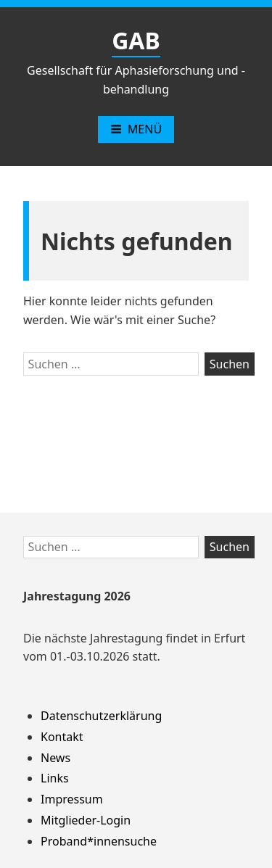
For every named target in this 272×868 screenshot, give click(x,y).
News (55, 758)
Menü (136, 129)
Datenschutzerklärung (101, 716)
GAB (136, 40)
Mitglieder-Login (86, 820)
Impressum (72, 799)
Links (55, 778)
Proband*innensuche (99, 841)
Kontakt (62, 737)
